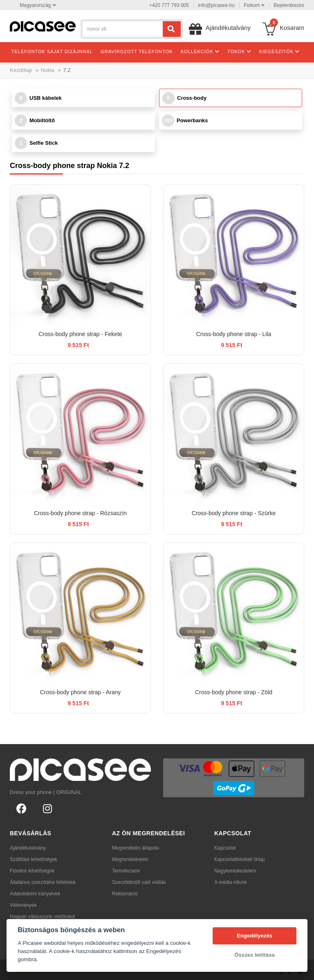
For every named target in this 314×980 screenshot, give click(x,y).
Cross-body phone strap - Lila (234, 334)
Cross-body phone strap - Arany (81, 692)
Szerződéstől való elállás (139, 882)
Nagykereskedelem (235, 871)
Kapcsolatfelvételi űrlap (239, 859)
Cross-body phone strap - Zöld (234, 692)
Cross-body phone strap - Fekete (80, 334)
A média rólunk (230, 882)
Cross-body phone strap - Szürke (234, 513)
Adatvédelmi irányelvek (35, 894)
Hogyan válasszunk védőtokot (42, 917)
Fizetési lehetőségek (32, 871)
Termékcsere (126, 871)
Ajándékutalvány (28, 848)
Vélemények (23, 905)
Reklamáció (125, 894)
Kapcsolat (225, 848)
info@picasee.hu (216, 5)
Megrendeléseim (130, 859)
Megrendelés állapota (136, 848)
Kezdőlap (21, 70)
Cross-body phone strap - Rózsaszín (80, 513)
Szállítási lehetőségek (34, 859)
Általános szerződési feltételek (43, 882)
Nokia (48, 70)
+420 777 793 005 (169, 5)
